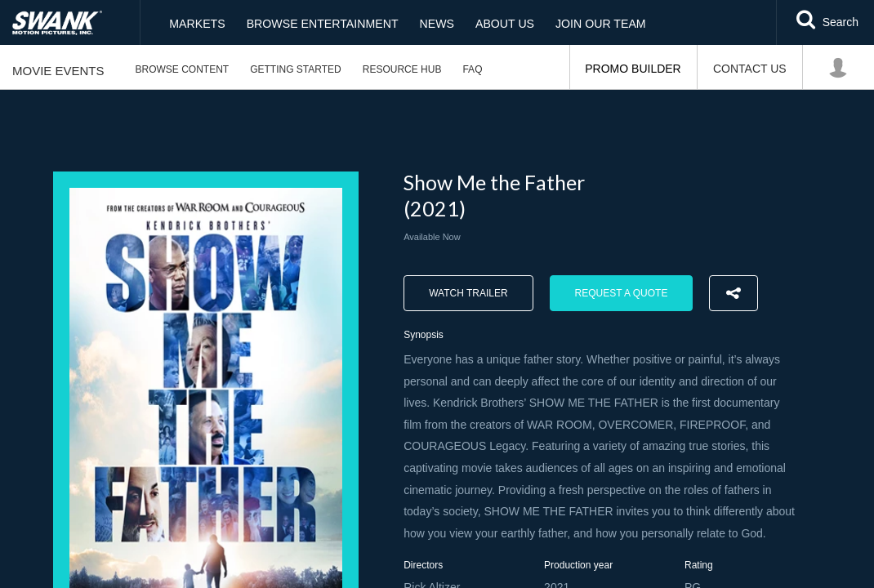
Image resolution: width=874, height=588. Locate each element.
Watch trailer (468, 293)
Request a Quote (622, 293)
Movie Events (58, 71)
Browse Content (183, 69)
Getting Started (296, 69)
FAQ (472, 69)
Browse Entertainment (321, 23)
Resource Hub (402, 69)
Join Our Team (599, 23)
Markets (196, 23)
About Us (504, 23)
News (435, 23)
